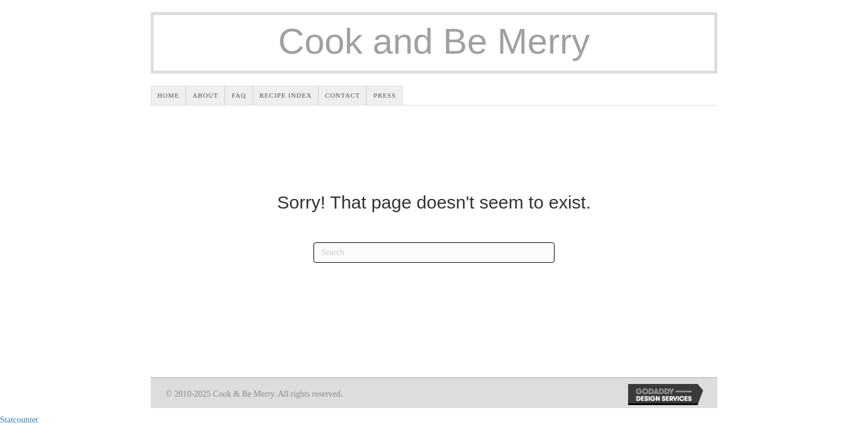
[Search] (434, 253)
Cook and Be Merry (434, 41)
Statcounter (19, 420)
